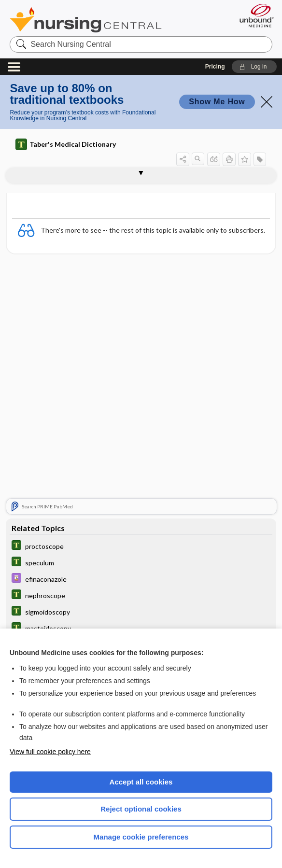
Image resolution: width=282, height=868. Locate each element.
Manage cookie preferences (141, 837)
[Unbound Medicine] (254, 15)
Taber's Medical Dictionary (66, 144)
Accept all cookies (141, 782)
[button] (254, 67)
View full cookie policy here (50, 752)
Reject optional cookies (141, 809)
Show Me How (217, 102)
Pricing (215, 67)
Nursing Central (86, 20)
